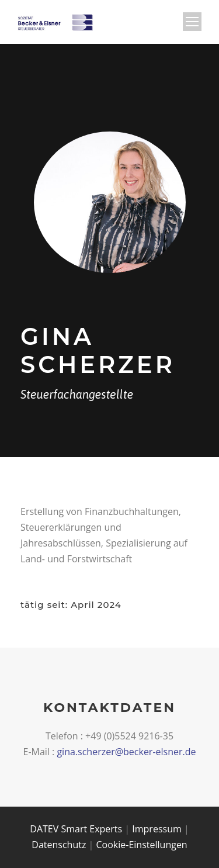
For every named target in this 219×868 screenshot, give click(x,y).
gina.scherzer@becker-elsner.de (126, 752)
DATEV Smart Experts (76, 829)
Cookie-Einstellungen (142, 845)
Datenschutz (59, 845)
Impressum (157, 829)
